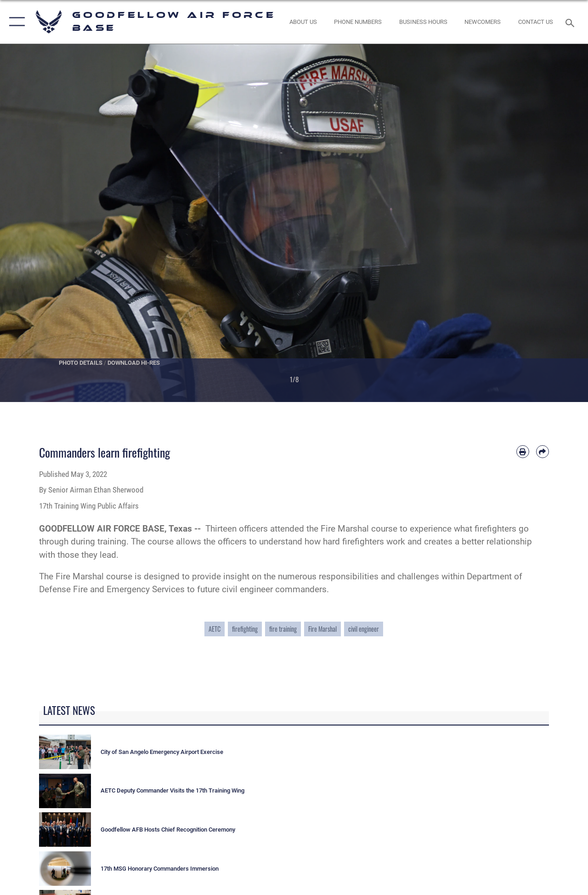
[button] (15, 22)
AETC (215, 629)
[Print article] (523, 452)
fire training (283, 629)
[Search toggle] (571, 22)
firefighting (245, 629)
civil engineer (364, 629)
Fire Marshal (322, 629)
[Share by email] (543, 452)
